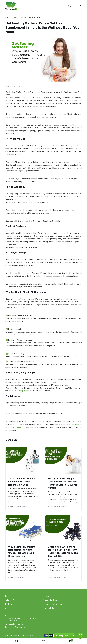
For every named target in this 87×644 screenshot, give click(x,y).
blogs (15, 17)
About (7, 608)
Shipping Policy (49, 608)
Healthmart (8, 604)
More (80, 440)
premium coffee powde (18, 391)
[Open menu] (76, 6)
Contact (7, 616)
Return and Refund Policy (53, 604)
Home (7, 17)
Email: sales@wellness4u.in (14, 624)
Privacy (46, 596)
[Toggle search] (70, 6)
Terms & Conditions (50, 600)
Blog (6, 612)
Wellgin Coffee (10, 600)
